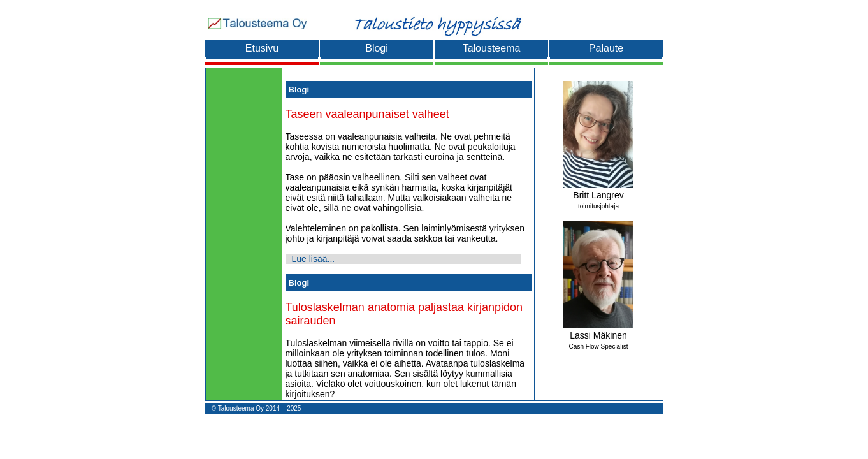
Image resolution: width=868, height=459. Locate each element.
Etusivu (262, 48)
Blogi (377, 48)
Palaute (606, 48)
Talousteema (492, 48)
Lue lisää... (314, 259)
